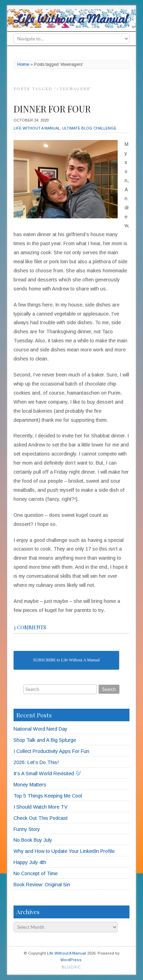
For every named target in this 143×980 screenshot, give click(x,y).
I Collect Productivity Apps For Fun (51, 751)
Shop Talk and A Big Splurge (45, 740)
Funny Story (27, 829)
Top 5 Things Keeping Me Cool (48, 796)
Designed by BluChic (71, 967)
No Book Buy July (33, 840)
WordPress (71, 960)
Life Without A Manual (37, 128)
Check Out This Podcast (41, 818)
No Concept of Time (36, 873)
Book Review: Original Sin (42, 885)
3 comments (30, 627)
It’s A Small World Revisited (47, 773)
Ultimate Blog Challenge (89, 128)
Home (23, 64)
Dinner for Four (52, 109)
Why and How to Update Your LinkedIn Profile (64, 851)
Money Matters (30, 785)
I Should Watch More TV (41, 807)
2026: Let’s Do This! (36, 762)
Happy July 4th (30, 862)
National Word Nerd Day (40, 729)
